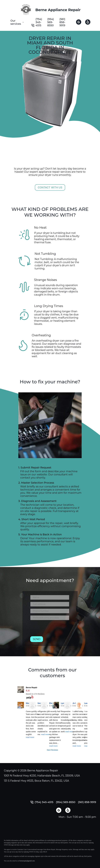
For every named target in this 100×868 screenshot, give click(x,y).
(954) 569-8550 (51, 22)
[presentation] (50, 629)
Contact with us (50, 187)
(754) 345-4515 (39, 22)
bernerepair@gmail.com (27, 861)
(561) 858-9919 (62, 22)
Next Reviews (52, 750)
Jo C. (75, 703)
